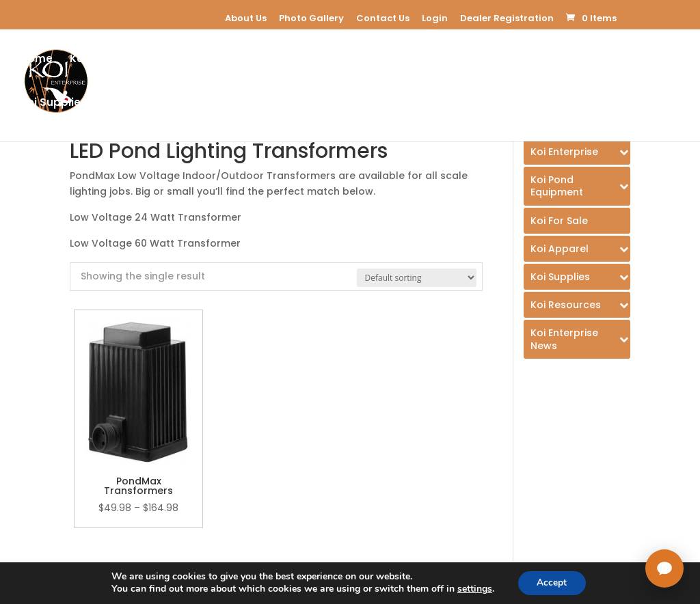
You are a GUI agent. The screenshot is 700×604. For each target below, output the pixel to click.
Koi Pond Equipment (230, 60)
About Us (246, 18)
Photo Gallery (311, 18)
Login (435, 18)
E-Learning (423, 60)
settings (473, 589)
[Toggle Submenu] (577, 152)
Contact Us (383, 18)
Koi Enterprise (107, 60)
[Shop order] (417, 278)
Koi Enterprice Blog (276, 104)
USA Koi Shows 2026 (521, 104)
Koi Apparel (501, 60)
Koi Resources (156, 104)
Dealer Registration (507, 18)
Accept (552, 582)
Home (37, 60)
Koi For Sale (346, 60)
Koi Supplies (54, 104)
